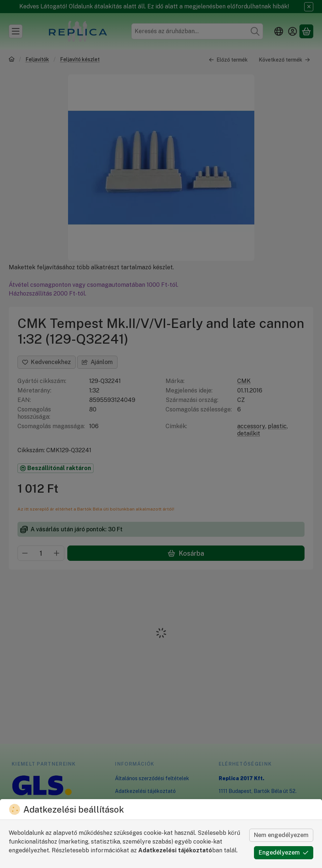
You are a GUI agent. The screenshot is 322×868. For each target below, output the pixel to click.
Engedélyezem (284, 853)
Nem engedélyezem (281, 835)
